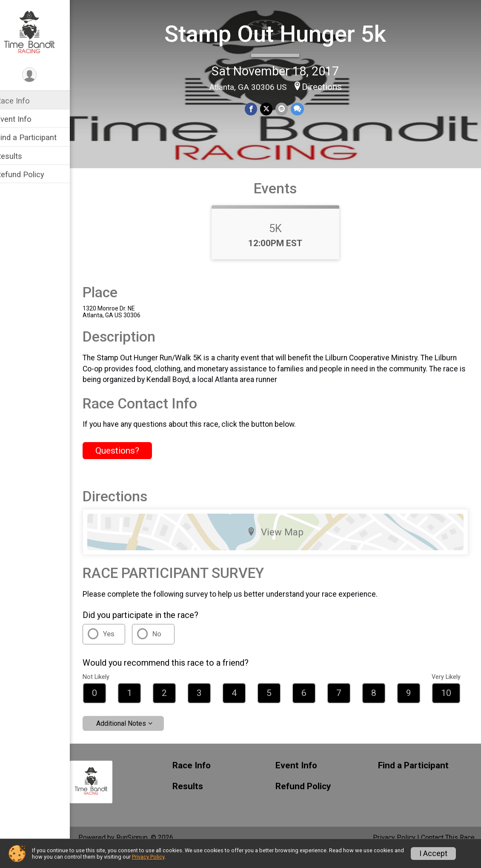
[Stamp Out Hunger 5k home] (40, 33)
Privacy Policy (148, 857)
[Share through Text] (302, 108)
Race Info (24, 101)
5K (281, 243)
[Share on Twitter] (272, 108)
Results (20, 156)
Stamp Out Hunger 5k (281, 33)
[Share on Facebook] (257, 108)
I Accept (433, 854)
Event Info (25, 119)
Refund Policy (31, 174)
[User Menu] (41, 75)
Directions (327, 86)
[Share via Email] (287, 108)
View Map (281, 547)
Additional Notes (132, 738)
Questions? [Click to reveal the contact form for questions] (128, 466)
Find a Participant (37, 137)
